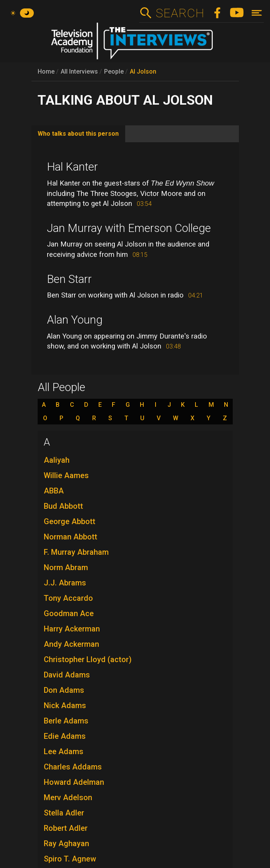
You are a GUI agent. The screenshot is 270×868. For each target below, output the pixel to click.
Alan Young (75, 320)
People (114, 72)
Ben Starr (69, 279)
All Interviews (79, 72)
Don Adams (64, 690)
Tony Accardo (68, 598)
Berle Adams (66, 721)
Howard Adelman (74, 782)
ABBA (54, 491)
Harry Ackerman (72, 629)
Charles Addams (73, 767)
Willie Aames (66, 475)
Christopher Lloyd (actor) (88, 659)
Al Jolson (143, 72)
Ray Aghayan (66, 843)
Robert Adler (66, 828)
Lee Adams (64, 751)
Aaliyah (57, 460)
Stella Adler (64, 813)
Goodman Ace (69, 613)
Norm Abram (66, 567)
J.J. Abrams (65, 583)
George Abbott (70, 521)
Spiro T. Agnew (70, 859)
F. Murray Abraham (76, 552)
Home (46, 72)
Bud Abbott (63, 506)
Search (180, 13)
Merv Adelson (68, 797)
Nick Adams (65, 705)
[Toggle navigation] (257, 13)
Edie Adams (65, 736)
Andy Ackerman (71, 644)
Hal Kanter (72, 167)
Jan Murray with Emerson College (129, 228)
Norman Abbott (70, 537)
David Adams (67, 675)
